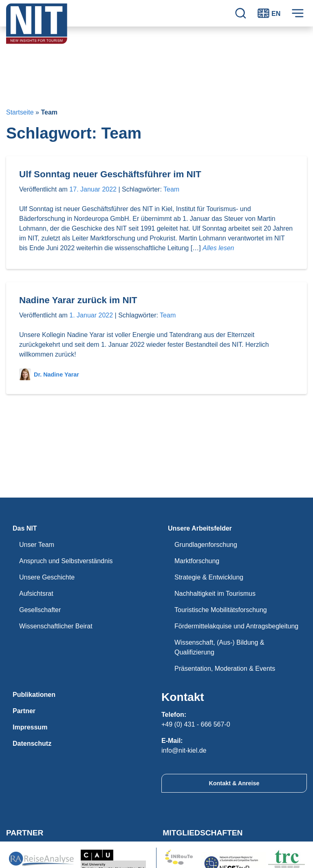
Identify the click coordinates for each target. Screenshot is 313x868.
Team (171, 189)
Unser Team (37, 545)
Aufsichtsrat (36, 594)
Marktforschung (197, 561)
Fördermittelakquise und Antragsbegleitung (236, 626)
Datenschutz (32, 744)
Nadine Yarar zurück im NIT (78, 300)
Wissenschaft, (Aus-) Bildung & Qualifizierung (219, 647)
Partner (24, 711)
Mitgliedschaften (203, 833)
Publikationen (34, 695)
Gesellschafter (40, 610)
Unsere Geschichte (47, 577)
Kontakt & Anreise (234, 783)
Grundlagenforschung (206, 545)
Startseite (20, 112)
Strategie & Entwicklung (209, 577)
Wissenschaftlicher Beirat (56, 626)
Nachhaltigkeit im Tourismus (215, 594)
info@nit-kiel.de (184, 750)
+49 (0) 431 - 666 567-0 (196, 724)
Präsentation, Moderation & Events (225, 669)
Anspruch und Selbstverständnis (66, 561)
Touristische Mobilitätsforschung (221, 610)
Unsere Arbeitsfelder (200, 528)
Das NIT (25, 528)
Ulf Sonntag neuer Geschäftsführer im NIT (110, 174)
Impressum (30, 727)
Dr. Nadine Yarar (49, 375)
